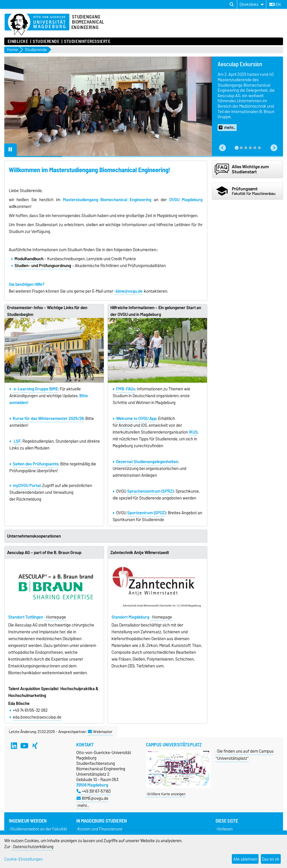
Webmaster (100, 732)
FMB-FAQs (126, 389)
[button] (222, 148)
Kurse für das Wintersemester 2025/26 (48, 419)
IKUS (193, 432)
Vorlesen (225, 829)
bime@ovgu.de (129, 291)
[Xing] (35, 746)
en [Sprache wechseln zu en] (275, 5)
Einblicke (18, 41)
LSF (17, 441)
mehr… (83, 805)
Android (126, 425)
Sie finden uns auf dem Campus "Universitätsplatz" (245, 755)
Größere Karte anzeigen (166, 794)
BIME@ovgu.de (92, 798)
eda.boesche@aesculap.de (37, 717)
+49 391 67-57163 (94, 791)
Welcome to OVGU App (136, 419)
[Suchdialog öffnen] (232, 5)
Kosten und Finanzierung (100, 829)
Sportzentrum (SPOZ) (147, 513)
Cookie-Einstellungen (23, 859)
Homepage (56, 617)
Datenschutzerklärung (33, 847)
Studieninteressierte (87, 41)
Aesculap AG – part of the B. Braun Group (44, 553)
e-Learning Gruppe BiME (35, 389)
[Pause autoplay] (11, 150)
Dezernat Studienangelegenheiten (147, 462)
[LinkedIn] (14, 746)
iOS (144, 425)
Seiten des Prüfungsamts (36, 464)
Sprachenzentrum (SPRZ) (150, 491)
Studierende (46, 41)
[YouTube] (24, 746)
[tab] (237, 148)
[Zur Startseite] (37, 25)
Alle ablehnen (245, 859)
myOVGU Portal (27, 486)
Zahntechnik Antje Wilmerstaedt (140, 553)
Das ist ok (271, 859)
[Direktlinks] (252, 4)
